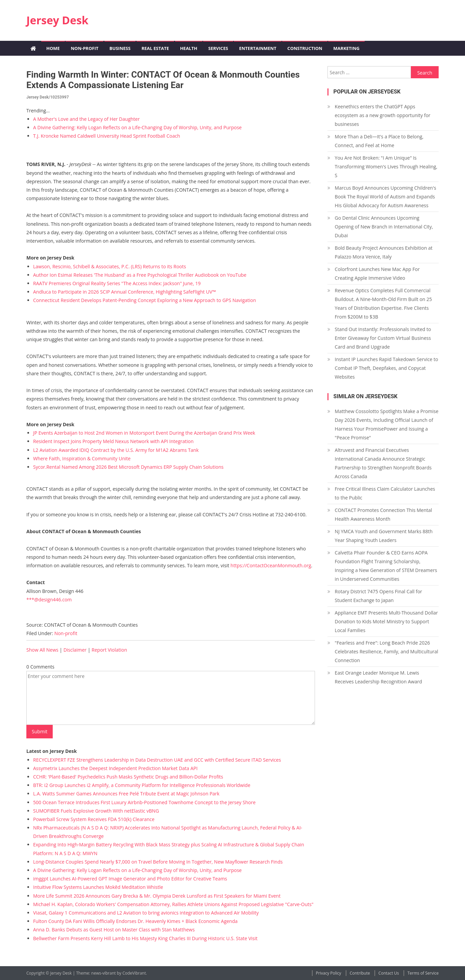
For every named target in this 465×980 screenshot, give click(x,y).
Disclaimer (75, 650)
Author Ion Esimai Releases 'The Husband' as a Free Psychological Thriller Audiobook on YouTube (140, 275)
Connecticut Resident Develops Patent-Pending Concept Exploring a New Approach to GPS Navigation (145, 300)
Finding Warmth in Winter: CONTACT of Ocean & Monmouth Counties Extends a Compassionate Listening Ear (163, 80)
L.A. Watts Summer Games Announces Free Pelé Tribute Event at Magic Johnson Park (126, 794)
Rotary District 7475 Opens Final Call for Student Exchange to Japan (378, 596)
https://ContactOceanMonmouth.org (271, 565)
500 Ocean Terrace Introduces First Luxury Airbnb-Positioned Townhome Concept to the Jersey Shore (144, 802)
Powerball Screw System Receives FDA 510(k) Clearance (94, 819)
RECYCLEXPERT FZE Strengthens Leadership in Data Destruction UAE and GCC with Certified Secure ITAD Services (157, 760)
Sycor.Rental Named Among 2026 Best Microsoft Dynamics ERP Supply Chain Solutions (128, 467)
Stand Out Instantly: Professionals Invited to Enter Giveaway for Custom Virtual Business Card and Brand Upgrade (383, 338)
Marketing (346, 48)
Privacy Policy (329, 973)
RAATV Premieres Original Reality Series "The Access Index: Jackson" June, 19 (117, 283)
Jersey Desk (57, 20)
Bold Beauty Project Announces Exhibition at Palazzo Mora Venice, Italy (384, 252)
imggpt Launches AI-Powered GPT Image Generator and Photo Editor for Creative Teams (130, 879)
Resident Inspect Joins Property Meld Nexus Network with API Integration (113, 441)
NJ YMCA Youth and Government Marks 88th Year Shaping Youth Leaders (384, 536)
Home (53, 48)
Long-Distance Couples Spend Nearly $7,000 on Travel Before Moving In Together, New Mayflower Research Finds (158, 862)
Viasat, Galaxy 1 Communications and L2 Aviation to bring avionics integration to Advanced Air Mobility (146, 913)
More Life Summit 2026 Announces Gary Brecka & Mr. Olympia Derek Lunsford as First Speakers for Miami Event (157, 896)
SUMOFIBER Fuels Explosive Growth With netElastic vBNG (96, 811)
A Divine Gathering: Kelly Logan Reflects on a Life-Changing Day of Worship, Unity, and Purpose (137, 127)
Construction (305, 48)
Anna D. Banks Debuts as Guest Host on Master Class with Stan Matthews (114, 930)
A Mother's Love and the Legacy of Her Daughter (86, 119)
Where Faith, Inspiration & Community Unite (82, 458)
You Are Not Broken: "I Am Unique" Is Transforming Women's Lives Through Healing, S (386, 167)
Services (218, 48)
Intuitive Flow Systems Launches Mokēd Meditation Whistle (98, 887)
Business (120, 48)
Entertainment (258, 48)
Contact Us (389, 973)
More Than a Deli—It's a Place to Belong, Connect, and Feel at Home (379, 141)
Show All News (42, 650)
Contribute (360, 973)
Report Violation (109, 650)
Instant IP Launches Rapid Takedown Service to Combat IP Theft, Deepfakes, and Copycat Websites (387, 368)
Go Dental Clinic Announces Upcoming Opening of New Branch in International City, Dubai (384, 227)
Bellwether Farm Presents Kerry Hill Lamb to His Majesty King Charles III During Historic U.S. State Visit (145, 938)
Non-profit (84, 48)
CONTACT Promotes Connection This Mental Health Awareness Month (384, 514)
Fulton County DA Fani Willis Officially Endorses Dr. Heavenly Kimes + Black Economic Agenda (135, 921)
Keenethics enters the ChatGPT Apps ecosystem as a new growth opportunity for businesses (383, 115)
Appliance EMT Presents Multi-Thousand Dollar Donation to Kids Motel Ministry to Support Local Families (386, 621)
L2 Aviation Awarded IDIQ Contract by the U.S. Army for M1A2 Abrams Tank (116, 450)
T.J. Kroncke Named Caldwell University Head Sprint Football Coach (107, 136)
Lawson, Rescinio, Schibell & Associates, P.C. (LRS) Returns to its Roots (109, 266)
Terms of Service (423, 973)
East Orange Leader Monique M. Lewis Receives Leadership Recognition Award (378, 677)
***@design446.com (49, 600)
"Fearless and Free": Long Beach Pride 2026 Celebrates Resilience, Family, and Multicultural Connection (387, 651)
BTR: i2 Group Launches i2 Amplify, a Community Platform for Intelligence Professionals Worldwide (142, 785)
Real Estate (155, 48)
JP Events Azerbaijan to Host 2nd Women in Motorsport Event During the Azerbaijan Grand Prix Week (144, 433)
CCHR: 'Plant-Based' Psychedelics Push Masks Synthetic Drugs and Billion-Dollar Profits (128, 777)
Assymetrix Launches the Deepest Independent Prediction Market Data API (115, 768)
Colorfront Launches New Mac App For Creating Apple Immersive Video (377, 274)
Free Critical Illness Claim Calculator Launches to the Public (385, 493)
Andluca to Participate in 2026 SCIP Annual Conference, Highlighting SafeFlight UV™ (125, 292)
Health (189, 48)
